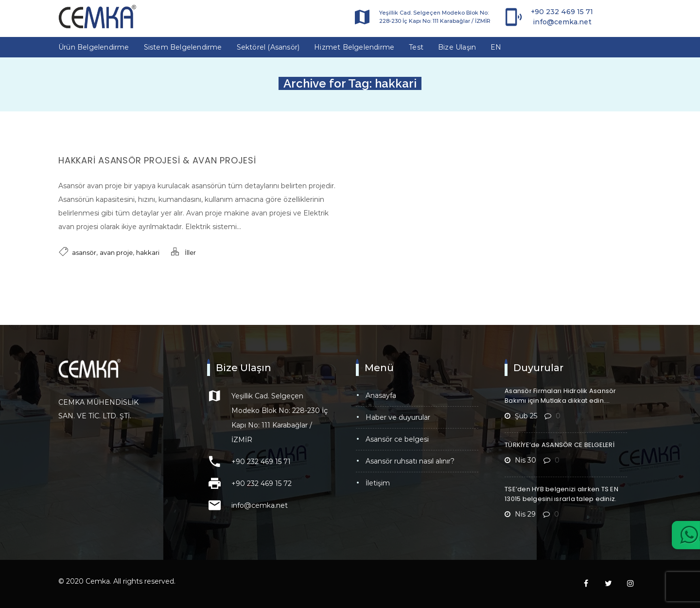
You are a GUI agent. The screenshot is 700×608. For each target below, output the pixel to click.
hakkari (148, 252)
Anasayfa (381, 395)
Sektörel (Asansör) (268, 47)
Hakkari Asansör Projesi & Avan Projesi (157, 160)
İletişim (378, 483)
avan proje (116, 252)
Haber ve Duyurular (398, 417)
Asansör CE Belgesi (397, 439)
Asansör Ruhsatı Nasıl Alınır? (410, 461)
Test (416, 47)
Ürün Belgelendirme (94, 47)
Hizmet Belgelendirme (354, 47)
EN (496, 47)
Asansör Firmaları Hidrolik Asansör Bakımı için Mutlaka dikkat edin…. (560, 396)
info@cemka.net (562, 22)
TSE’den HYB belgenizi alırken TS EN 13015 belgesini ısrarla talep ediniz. (561, 494)
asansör (84, 252)
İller (190, 252)
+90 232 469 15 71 (562, 12)
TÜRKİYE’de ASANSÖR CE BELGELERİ (560, 445)
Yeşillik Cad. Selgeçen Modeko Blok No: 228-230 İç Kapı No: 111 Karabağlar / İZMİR (435, 17)
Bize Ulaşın (457, 47)
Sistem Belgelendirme (183, 47)
